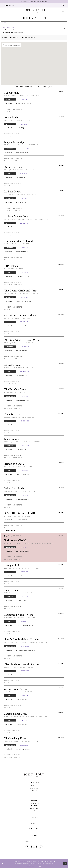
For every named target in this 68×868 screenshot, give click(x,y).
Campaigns (34, 791)
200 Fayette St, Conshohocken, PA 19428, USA (21, 194)
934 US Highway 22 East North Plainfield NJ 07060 (22, 442)
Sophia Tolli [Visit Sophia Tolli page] (7, 111)
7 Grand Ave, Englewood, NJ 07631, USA (19, 692)
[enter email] (34, 842)
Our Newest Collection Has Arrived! (34, 2)
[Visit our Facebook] (27, 847)
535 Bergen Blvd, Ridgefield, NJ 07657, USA (20, 618)
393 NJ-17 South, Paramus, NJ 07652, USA (19, 667)
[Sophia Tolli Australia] (34, 11)
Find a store (34, 786)
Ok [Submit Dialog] (65, 864)
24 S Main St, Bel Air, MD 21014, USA (17, 516)
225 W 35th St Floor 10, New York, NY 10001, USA (22, 568)
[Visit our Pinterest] (36, 847)
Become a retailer (34, 793)
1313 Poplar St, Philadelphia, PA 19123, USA (19, 170)
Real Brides (34, 806)
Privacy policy (39, 857)
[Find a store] (9, 5)
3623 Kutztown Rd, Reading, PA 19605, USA (20, 417)
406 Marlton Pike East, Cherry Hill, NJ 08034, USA (22, 96)
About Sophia (34, 788)
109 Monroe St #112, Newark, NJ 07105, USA (20, 491)
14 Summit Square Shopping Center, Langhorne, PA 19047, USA (26, 219)
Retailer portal (34, 828)
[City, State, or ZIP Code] (34, 28)
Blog (34, 811)
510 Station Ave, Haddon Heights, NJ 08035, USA (22, 145)
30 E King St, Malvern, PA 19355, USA (17, 318)
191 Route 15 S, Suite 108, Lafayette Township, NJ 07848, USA (26, 642)
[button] (5, 11)
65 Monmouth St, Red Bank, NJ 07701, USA (19, 392)
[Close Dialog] (3, 864)
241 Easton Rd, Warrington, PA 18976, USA (19, 244)
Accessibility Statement (52, 857)
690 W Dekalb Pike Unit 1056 (14, 269)
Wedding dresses (34, 803)
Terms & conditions (27, 857)
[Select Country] (34, 23)
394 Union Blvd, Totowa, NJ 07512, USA (18, 593)
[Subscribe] (43, 842)
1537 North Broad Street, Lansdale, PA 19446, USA (22, 293)
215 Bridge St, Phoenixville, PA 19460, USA (19, 343)
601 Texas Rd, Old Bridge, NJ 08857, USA (19, 368)
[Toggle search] (63, 5)
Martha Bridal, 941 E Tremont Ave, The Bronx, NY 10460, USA (26, 717)
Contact (34, 823)
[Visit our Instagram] (32, 847)
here (40, 866)
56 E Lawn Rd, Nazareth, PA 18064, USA (18, 467)
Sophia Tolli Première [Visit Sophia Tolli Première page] (17, 136)
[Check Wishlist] (63, 11)
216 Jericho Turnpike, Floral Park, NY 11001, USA (21, 741)
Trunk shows (34, 826)
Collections (34, 808)
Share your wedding (34, 821)
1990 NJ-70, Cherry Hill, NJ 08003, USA (18, 120)
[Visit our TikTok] (41, 847)
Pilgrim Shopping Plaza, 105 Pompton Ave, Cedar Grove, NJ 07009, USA (29, 543)
